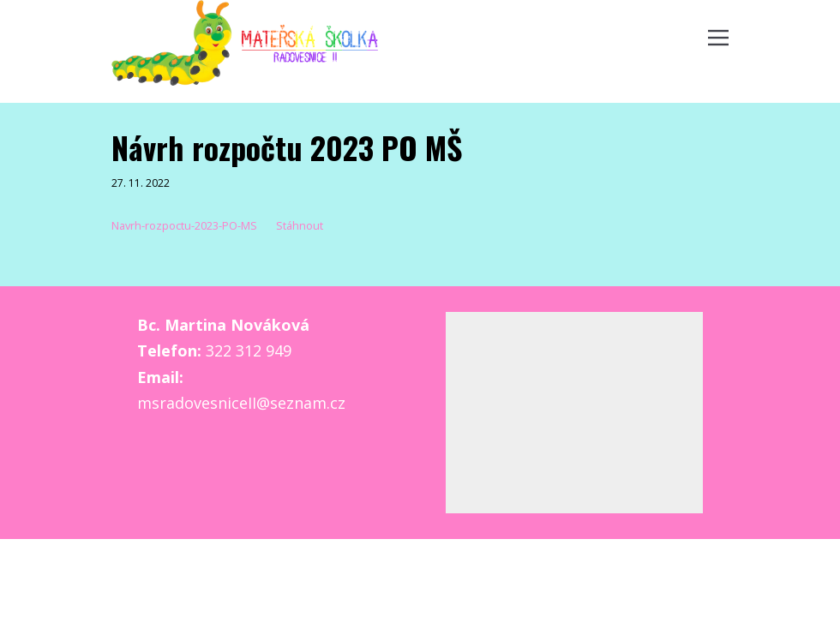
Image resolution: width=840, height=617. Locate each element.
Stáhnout (300, 225)
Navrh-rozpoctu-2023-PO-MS (184, 225)
